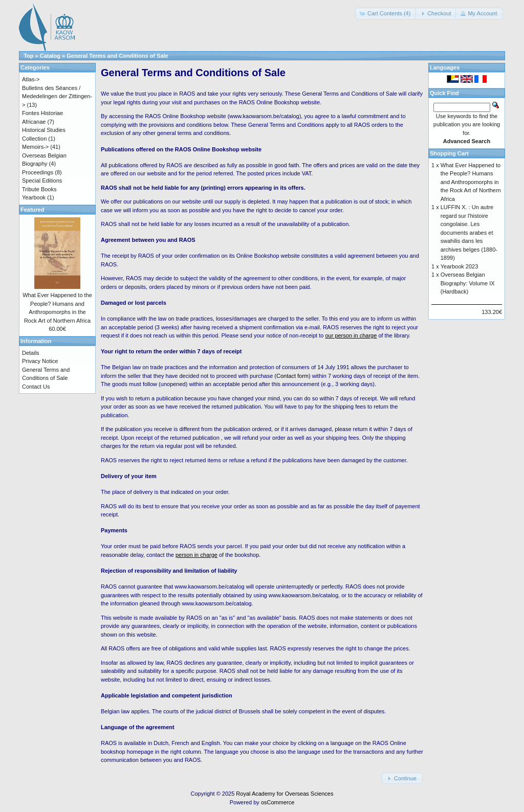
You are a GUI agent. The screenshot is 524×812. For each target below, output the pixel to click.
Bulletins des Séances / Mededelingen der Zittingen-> (57, 96)
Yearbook (34, 197)
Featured (32, 210)
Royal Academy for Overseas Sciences (285, 794)
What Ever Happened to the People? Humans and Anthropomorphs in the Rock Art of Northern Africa (471, 182)
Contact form (292, 376)
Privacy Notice (40, 361)
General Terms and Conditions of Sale (117, 56)
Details (31, 353)
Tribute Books (39, 189)
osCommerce (278, 802)
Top (28, 56)
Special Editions (42, 181)
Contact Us (36, 387)
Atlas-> (31, 79)
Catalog (50, 56)
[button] (386, 14)
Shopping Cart (449, 153)
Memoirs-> (35, 147)
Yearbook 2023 (460, 266)
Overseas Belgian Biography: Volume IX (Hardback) (468, 283)
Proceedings (38, 172)
